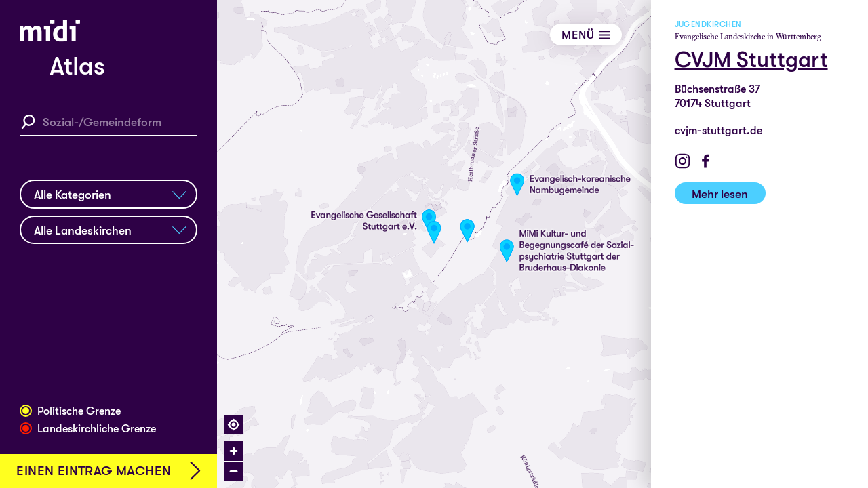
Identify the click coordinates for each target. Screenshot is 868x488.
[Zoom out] (234, 471)
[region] (542, 244)
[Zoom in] (234, 451)
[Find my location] (234, 425)
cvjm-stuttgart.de (718, 130)
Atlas (77, 66)
